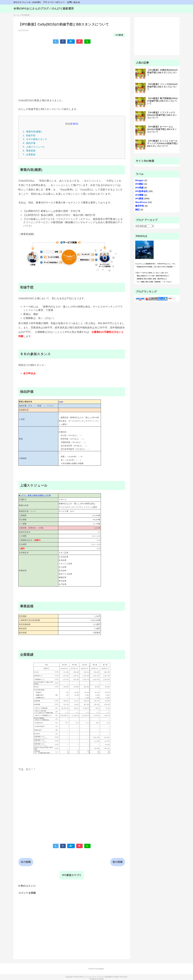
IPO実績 (139, 188)
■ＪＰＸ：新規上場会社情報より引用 (35, 495)
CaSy (61, 402)
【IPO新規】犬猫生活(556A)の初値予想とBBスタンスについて (162, 73)
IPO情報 (139, 195)
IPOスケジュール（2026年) (27, 2)
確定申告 (140, 206)
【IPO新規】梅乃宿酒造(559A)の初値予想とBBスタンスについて (162, 101)
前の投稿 (118, 862)
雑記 (137, 209)
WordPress (141, 202)
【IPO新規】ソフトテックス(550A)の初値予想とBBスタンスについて (162, 115)
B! (71, 41)
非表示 (74, 124)
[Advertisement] (72, 67)
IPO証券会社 (142, 191)
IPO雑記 (139, 184)
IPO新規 (119, 35)
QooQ (101, 979)
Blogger (139, 180)
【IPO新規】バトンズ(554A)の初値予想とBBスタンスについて (162, 87)
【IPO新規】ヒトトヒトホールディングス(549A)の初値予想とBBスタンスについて (163, 143)
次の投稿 (26, 862)
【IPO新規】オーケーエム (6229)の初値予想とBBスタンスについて (162, 129)
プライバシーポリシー (54, 2)
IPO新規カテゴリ (72, 875)
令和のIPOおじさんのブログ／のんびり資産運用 (44, 9)
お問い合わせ (74, 2)
